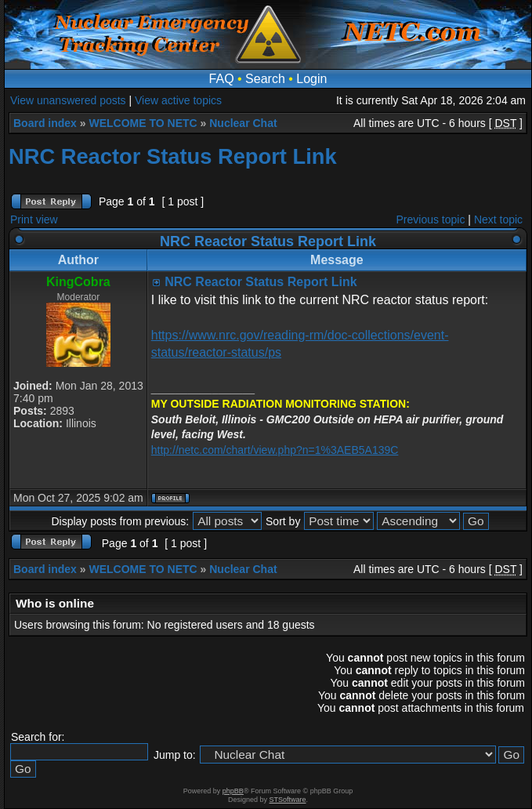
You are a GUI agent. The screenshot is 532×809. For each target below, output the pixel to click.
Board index (45, 123)
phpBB (233, 791)
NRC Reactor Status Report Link (173, 156)
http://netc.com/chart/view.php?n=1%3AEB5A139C (275, 450)
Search (265, 79)
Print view (34, 219)
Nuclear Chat (243, 123)
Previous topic (431, 219)
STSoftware (288, 800)
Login (311, 79)
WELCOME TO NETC (143, 123)
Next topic (498, 219)
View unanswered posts (68, 100)
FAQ (222, 79)
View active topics (178, 100)
